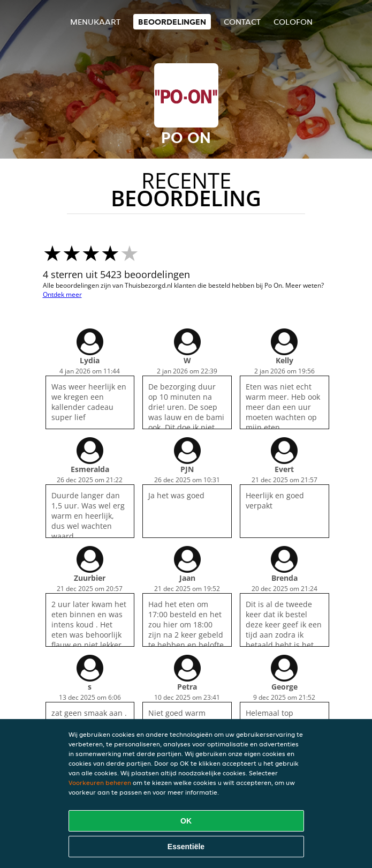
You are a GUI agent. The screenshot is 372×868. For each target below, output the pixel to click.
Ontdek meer (62, 294)
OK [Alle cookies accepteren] (186, 821)
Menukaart (95, 22)
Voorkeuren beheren (100, 783)
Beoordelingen (172, 22)
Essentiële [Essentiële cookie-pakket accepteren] (186, 847)
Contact (242, 22)
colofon (293, 22)
